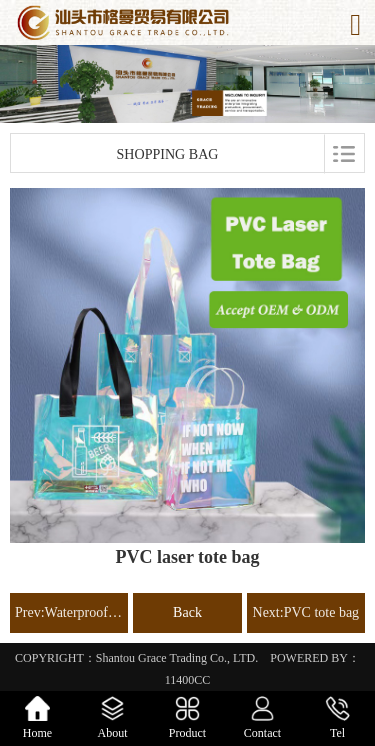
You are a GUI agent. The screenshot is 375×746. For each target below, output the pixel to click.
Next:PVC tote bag (306, 612)
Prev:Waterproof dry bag (69, 612)
